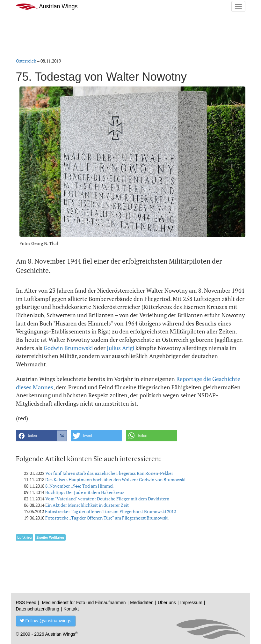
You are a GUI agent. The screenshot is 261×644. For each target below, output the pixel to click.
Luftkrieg (25, 537)
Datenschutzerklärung (38, 609)
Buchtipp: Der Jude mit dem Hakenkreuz (85, 492)
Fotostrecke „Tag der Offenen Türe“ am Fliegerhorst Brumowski (107, 518)
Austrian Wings (47, 7)
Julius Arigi (120, 348)
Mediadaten (142, 603)
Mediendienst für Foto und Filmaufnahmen (84, 603)
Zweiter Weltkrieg (50, 537)
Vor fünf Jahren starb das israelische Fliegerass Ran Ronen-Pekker (109, 473)
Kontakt (71, 609)
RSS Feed (26, 603)
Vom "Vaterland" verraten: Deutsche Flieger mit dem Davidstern (107, 499)
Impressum (191, 603)
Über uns (167, 603)
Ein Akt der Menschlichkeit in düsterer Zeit (87, 505)
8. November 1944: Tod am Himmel (79, 486)
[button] (41, 436)
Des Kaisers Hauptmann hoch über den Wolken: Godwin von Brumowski (115, 479)
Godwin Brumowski (68, 348)
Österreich (26, 61)
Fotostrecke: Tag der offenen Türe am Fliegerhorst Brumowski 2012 (110, 511)
